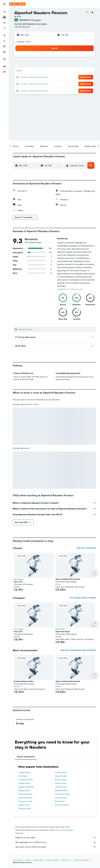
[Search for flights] (4, 12)
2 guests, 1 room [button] (24, 42)
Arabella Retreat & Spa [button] (24, 681)
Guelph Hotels (24, 783)
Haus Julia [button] (18, 582)
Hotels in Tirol (66, 860)
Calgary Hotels (24, 772)
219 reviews (36, 20)
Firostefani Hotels (26, 780)
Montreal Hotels (25, 798)
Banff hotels (60, 801)
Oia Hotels (23, 776)
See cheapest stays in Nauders (83, 598)
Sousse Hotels (61, 772)
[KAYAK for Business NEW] (4, 52)
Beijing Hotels (24, 790)
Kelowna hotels (25, 809)
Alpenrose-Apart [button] (63, 631)
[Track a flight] (4, 41)
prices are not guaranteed (64, 830)
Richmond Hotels (25, 794)
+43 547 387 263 (22, 27)
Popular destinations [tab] (26, 757)
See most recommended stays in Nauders (78, 650)
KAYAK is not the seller (56, 838)
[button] (4, 4)
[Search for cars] (4, 23)
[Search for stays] (4, 17)
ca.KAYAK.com (18, 860)
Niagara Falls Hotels (26, 787)
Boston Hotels (61, 780)
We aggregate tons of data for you (56, 842)
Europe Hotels (39, 860)
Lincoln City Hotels (62, 794)
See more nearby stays (86, 548)
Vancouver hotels (26, 801)
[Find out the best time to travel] (4, 46)
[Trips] (4, 59)
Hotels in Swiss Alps (82, 860)
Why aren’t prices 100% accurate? (56, 847)
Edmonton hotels (62, 805)
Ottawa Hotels (61, 787)
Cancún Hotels (61, 776)
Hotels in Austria (53, 860)
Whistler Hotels (61, 790)
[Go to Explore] (4, 35)
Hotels (28, 860)
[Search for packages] (4, 28)
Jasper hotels (24, 805)
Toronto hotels (61, 798)
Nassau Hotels (61, 783)
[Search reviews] (57, 329)
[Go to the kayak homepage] (17, 4)
